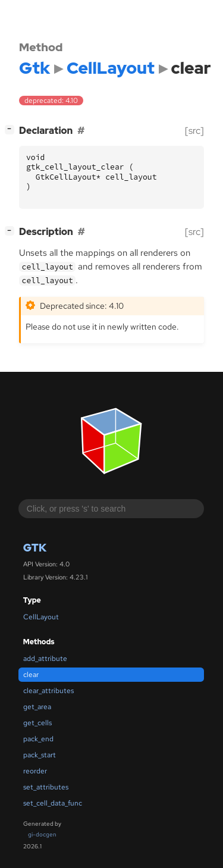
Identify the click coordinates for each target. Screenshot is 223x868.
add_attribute (45, 659)
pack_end (38, 739)
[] (12, 129)
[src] (194, 131)
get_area (37, 707)
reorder (35, 771)
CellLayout (41, 617)
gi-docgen (42, 834)
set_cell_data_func (53, 803)
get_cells (37, 723)
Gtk (35, 548)
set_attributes (46, 787)
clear (31, 675)
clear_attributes (48, 691)
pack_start (40, 755)
